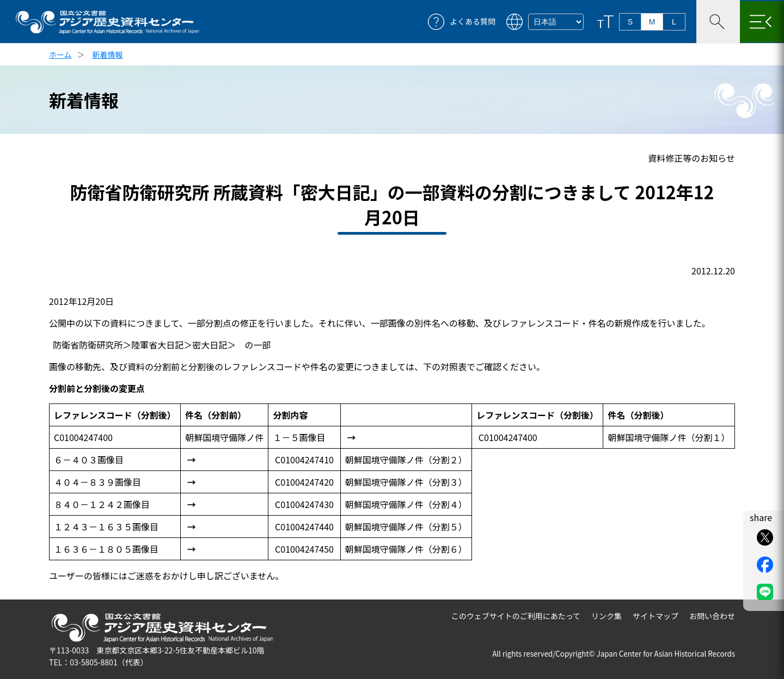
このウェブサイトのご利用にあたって (516, 616)
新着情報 (108, 54)
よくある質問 (473, 22)
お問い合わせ (712, 616)
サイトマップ (656, 616)
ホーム (60, 54)
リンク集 (607, 616)
